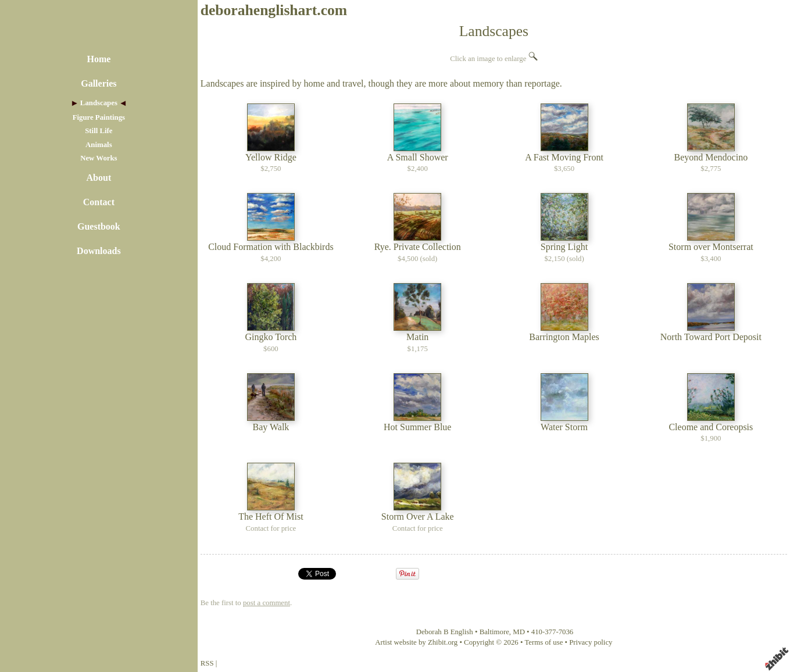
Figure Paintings (99, 117)
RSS (207, 663)
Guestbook (99, 226)
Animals (99, 145)
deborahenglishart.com (274, 10)
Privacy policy (591, 642)
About (99, 178)
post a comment (267, 603)
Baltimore (494, 632)
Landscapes (99, 103)
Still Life (99, 131)
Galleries (99, 83)
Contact (99, 202)
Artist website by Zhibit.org (416, 642)
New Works (99, 158)
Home (99, 59)
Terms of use (544, 642)
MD (519, 632)
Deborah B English (445, 632)
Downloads (99, 251)
